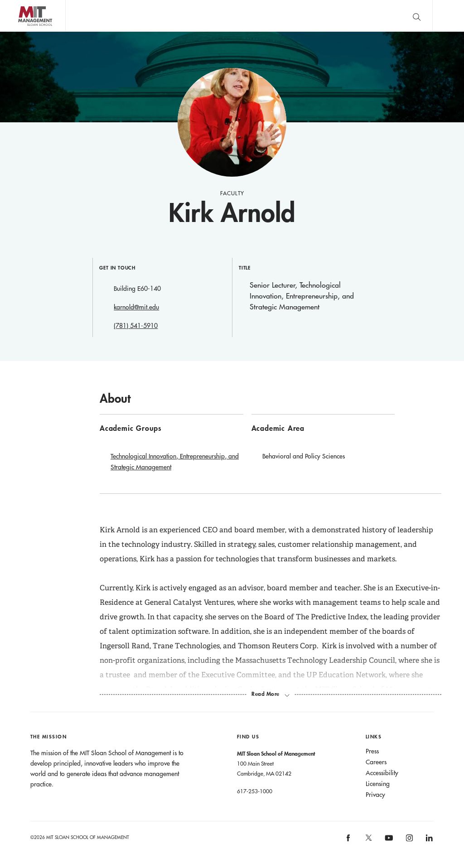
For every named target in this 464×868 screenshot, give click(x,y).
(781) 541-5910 (136, 326)
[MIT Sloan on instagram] (408, 841)
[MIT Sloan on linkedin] (429, 841)
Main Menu (448, 16)
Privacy (375, 795)
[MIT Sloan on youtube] (388, 843)
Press (372, 751)
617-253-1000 (255, 791)
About (115, 398)
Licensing (378, 784)
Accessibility (382, 773)
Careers (376, 762)
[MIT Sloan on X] (368, 841)
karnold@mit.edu (136, 307)
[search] (416, 16)
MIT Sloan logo (23, 31)
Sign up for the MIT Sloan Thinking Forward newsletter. (296, 16)
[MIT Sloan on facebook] (349, 841)
